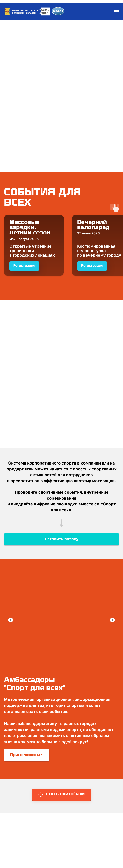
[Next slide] (112, 620)
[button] (61, 795)
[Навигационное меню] (117, 12)
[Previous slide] (11, 620)
